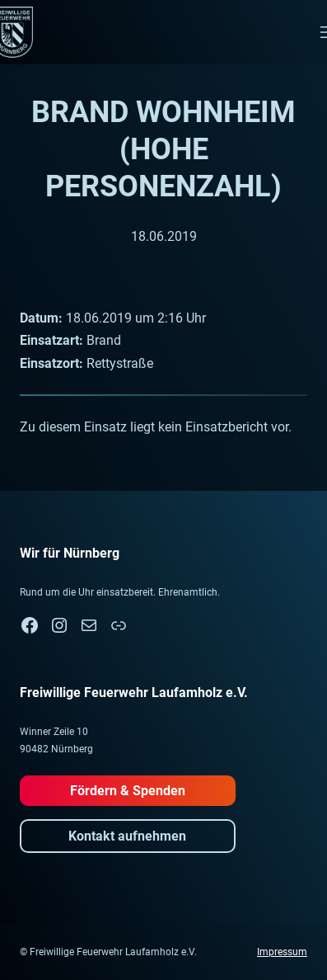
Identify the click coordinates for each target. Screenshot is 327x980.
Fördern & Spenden (128, 791)
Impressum (282, 952)
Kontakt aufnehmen (127, 836)
